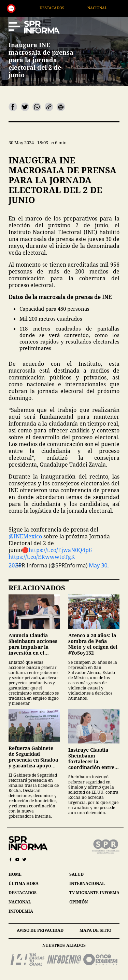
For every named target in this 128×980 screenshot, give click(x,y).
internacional (87, 883)
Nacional (113, 8)
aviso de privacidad (40, 930)
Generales (21, 8)
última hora (24, 883)
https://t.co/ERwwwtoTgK (42, 557)
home (15, 874)
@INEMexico (25, 536)
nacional (20, 902)
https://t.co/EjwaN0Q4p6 (60, 550)
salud (76, 874)
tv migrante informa (94, 893)
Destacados (68, 8)
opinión (79, 902)
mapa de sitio (95, 930)
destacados (23, 893)
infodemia (21, 911)
